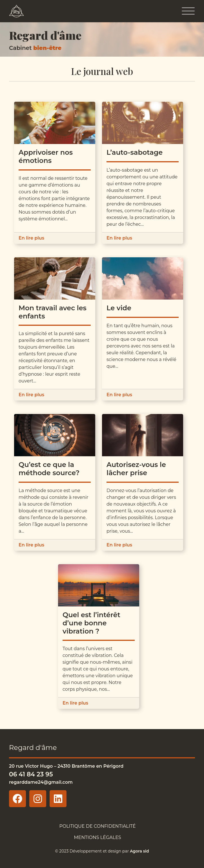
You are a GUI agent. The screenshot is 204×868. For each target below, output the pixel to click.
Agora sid (139, 851)
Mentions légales (97, 837)
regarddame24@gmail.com (41, 782)
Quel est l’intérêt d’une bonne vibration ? (91, 623)
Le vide (119, 308)
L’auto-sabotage (135, 152)
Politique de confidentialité (97, 826)
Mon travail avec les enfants (53, 312)
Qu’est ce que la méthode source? (49, 469)
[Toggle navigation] (188, 11)
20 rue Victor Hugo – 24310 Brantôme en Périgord (66, 766)
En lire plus (31, 238)
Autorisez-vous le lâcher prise (136, 469)
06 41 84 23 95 (31, 774)
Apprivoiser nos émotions (46, 156)
